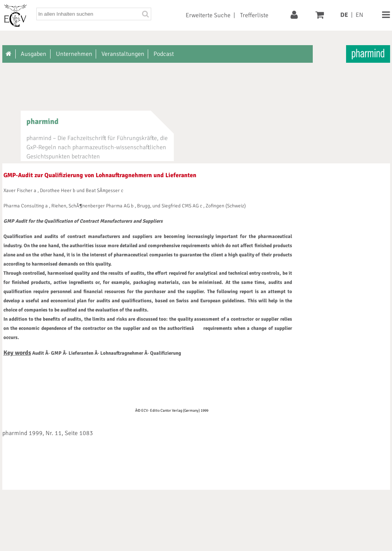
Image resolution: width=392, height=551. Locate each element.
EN (359, 15)
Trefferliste (254, 15)
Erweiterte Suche (208, 15)
